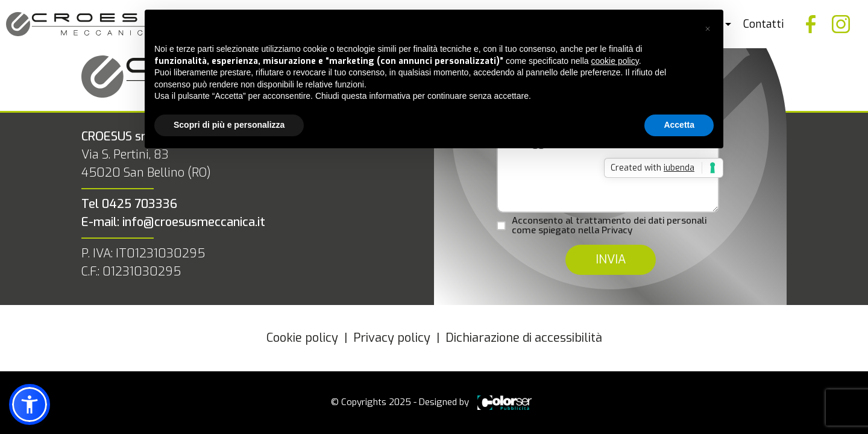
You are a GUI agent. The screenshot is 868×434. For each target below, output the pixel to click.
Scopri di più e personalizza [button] (229, 125)
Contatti (763, 24)
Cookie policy (302, 338)
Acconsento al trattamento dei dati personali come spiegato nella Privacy (609, 226)
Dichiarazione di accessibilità (524, 338)
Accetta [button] (679, 125)
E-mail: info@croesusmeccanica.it (173, 222)
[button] (708, 29)
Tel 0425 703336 (129, 204)
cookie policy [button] (615, 61)
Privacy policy (392, 338)
